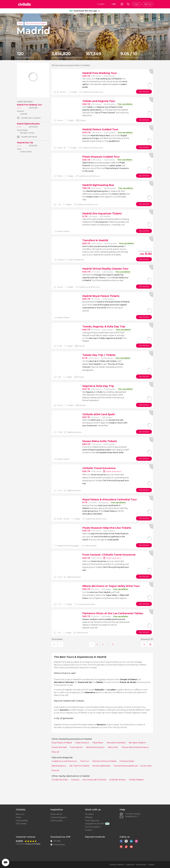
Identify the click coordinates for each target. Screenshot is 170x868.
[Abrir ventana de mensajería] (6, 862)
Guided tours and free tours (64, 761)
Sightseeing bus (59, 766)
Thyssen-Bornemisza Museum (135, 747)
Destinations (56, 814)
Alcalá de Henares (118, 780)
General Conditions (117, 865)
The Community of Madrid (36, 23)
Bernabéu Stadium (138, 743)
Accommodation (93, 827)
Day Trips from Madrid (79, 766)
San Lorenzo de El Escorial (94, 780)
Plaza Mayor (98, 743)
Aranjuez (75, 780)
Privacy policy (141, 865)
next (144, 644)
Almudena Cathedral (116, 743)
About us (20, 814)
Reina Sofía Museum (95, 747)
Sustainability (22, 821)
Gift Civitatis (21, 824)
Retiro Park (113, 747)
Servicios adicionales (101, 766)
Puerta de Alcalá (59, 747)
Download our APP (60, 837)
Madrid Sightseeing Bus (28, 124)
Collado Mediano (136, 780)
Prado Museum (82, 743)
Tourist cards (146, 766)
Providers (89, 814)
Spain (20, 23)
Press (18, 817)
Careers (89, 830)
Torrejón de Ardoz (60, 780)
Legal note (130, 865)
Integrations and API (95, 824)
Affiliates (89, 817)
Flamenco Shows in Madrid (105, 761)
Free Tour (85, 761)
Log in (137, 4)
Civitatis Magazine (59, 817)
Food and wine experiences (126, 766)
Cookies (151, 865)
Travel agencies (92, 821)
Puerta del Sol (77, 747)
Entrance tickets (127, 761)
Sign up (148, 4)
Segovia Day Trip (25, 143)
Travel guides (56, 821)
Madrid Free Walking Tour (29, 105)
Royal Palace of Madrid (62, 743)
